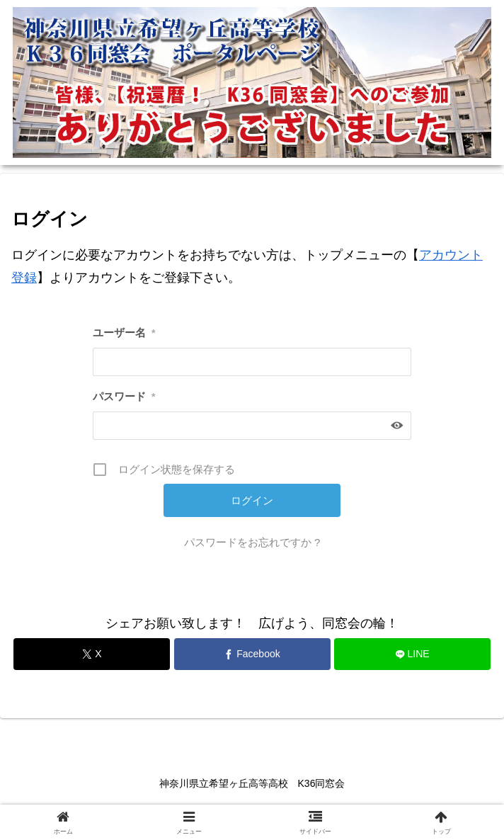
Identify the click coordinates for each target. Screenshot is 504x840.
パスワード (124, 396)
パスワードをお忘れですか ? (252, 542)
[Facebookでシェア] (252, 654)
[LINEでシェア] (412, 654)
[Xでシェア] (92, 654)
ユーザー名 (124, 333)
